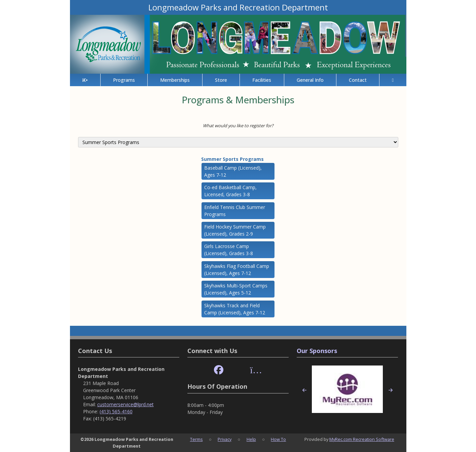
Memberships (175, 80)
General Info (310, 80)
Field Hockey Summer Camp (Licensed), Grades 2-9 (235, 230)
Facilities (262, 80)
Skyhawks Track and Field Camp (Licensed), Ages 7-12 (235, 309)
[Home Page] (85, 80)
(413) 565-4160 (116, 411)
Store (221, 80)
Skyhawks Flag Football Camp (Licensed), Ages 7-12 (237, 270)
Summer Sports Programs (232, 159)
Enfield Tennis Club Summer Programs (235, 211)
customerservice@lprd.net (125, 404)
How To (278, 439)
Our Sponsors (317, 351)
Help (251, 439)
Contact (358, 80)
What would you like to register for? (238, 126)
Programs (124, 80)
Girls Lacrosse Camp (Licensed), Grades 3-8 (229, 250)
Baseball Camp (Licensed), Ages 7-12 (233, 171)
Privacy (225, 439)
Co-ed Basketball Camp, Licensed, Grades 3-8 (230, 191)
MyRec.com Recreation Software (362, 439)
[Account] (393, 80)
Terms (196, 439)
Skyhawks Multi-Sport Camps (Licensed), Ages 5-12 (236, 289)
